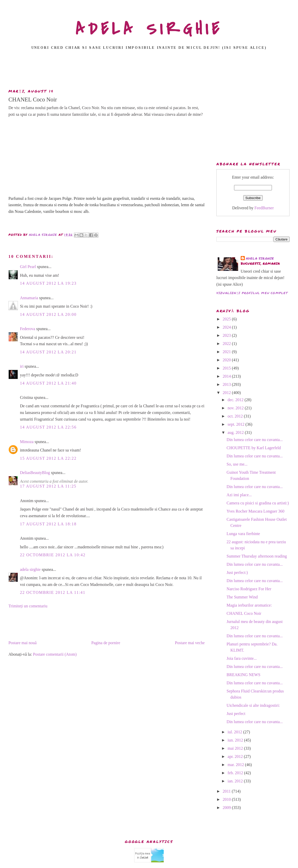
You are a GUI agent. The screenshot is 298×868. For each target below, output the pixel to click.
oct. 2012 (236, 416)
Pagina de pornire (106, 643)
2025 (227, 319)
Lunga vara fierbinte (243, 534)
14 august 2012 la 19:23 (48, 283)
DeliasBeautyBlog (35, 473)
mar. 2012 (236, 765)
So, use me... (237, 464)
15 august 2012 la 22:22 (48, 458)
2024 (227, 327)
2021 (227, 352)
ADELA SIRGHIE (149, 29)
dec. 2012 (236, 400)
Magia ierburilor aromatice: (249, 605)
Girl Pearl (28, 267)
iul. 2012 (235, 732)
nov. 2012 (236, 408)
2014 (227, 376)
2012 (227, 393)
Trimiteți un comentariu (28, 606)
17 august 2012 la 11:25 (48, 486)
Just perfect (236, 714)
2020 (227, 360)
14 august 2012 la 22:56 (48, 427)
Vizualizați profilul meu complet (252, 293)
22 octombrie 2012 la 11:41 (53, 592)
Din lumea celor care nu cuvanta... (255, 440)
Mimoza (27, 442)
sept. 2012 (237, 424)
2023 (227, 335)
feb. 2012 (236, 773)
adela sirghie (30, 569)
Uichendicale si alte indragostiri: (253, 705)
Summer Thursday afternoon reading (257, 556)
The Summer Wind (242, 597)
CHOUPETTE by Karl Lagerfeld (254, 448)
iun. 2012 (236, 740)
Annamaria (29, 298)
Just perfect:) (237, 572)
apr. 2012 (236, 756)
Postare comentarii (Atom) (55, 654)
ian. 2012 (236, 781)
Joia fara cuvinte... (242, 658)
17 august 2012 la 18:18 (48, 524)
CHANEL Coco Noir (244, 613)
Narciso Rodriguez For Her (249, 589)
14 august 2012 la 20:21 (48, 352)
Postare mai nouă (23, 643)
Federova (28, 329)
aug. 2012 (236, 432)
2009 (227, 808)
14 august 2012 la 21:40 (48, 383)
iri (22, 366)
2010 (227, 799)
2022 (227, 344)
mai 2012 (236, 748)
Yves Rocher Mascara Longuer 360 (256, 511)
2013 (227, 384)
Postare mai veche (190, 643)
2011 (227, 791)
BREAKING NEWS (244, 675)
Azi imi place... (239, 495)
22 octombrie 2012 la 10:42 (53, 555)
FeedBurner (264, 208)
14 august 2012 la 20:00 (48, 314)
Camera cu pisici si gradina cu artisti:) (258, 503)
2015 (227, 368)
